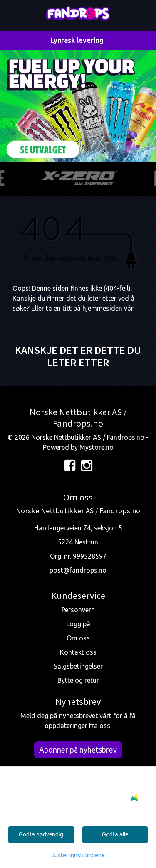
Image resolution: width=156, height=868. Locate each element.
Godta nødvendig (41, 834)
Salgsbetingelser (78, 666)
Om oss (78, 638)
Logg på (78, 624)
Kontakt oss (78, 652)
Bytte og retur (78, 680)
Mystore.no (97, 447)
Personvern (78, 610)
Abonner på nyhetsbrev (78, 750)
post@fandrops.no (78, 570)
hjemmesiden (102, 308)
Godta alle (115, 834)
